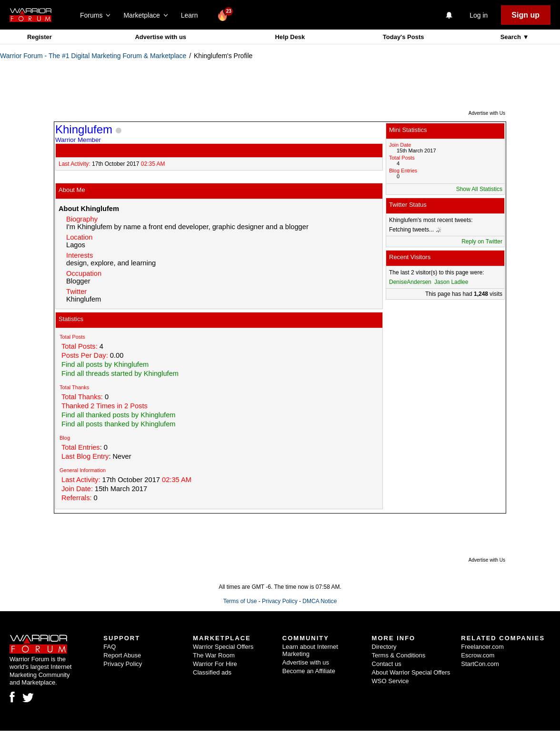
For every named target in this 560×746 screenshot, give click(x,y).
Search (512, 37)
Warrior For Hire (215, 664)
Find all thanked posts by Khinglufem (119, 415)
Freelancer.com (482, 647)
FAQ (110, 647)
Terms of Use (240, 601)
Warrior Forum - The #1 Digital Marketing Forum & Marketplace (93, 56)
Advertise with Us (487, 113)
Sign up (525, 15)
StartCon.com (480, 664)
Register (40, 37)
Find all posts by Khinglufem (105, 364)
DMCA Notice (320, 601)
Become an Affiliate (309, 671)
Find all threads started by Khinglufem (120, 373)
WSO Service (390, 681)
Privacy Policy (280, 601)
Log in (479, 15)
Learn (192, 15)
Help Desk (290, 37)
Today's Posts (404, 37)
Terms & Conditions (399, 655)
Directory (384, 647)
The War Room (214, 655)
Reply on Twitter (482, 242)
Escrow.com (478, 655)
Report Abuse (122, 655)
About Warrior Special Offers (411, 672)
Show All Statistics (479, 189)
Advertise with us (160, 37)
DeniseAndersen (410, 282)
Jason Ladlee (451, 282)
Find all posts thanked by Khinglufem (119, 424)
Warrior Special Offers (223, 647)
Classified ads (212, 672)
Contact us (387, 664)
